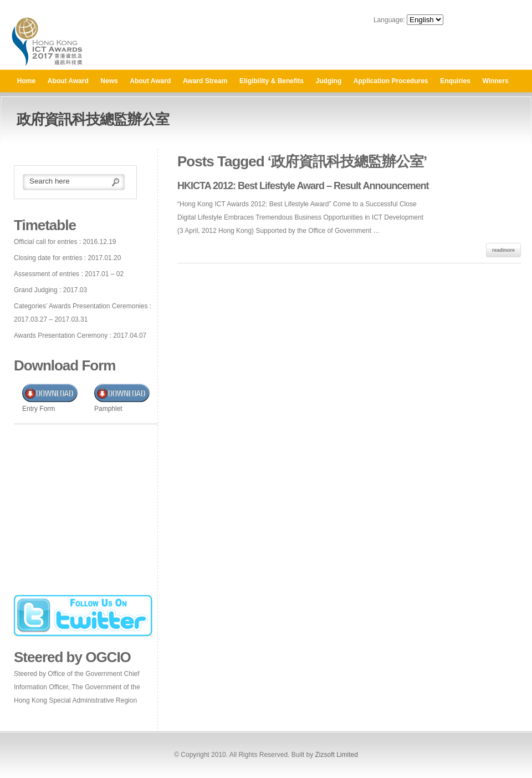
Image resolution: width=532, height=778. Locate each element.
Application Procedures (391, 81)
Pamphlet (108, 409)
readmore (503, 250)
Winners (495, 81)
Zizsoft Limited (336, 755)
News (109, 81)
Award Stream (205, 81)
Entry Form (39, 409)
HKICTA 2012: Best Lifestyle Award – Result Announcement (303, 186)
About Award (68, 81)
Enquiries (455, 81)
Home (26, 81)
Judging (329, 81)
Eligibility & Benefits (272, 81)
